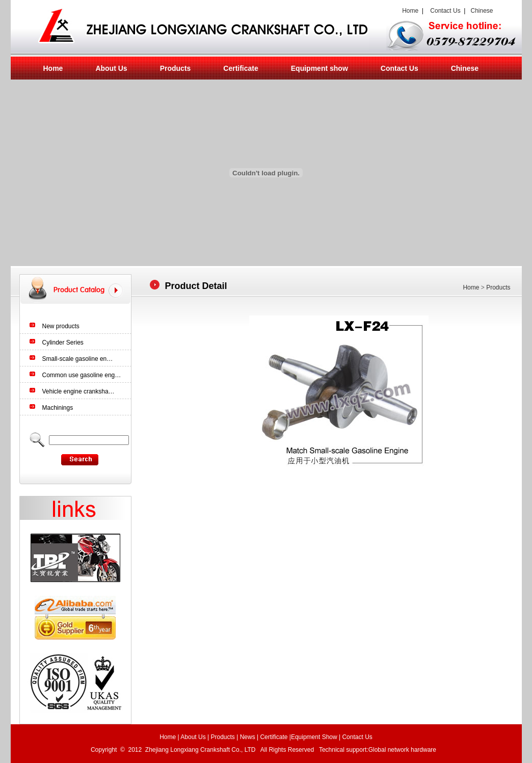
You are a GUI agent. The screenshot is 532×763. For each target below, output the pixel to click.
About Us (111, 68)
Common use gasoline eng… (82, 375)
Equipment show (320, 68)
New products (61, 326)
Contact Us (445, 11)
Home (409, 11)
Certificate (241, 68)
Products (176, 68)
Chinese (482, 11)
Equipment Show (314, 737)
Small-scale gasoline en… (78, 359)
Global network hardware (403, 750)
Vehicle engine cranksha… (78, 391)
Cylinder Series (63, 343)
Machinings (58, 408)
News (248, 737)
